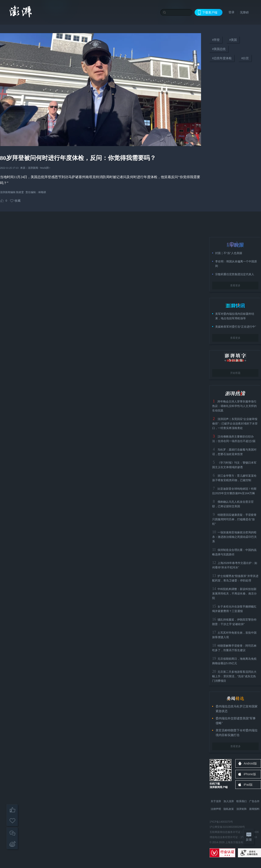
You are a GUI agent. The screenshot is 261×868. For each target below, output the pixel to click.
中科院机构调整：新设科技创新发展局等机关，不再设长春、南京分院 (234, 594)
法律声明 (216, 809)
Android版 (250, 763)
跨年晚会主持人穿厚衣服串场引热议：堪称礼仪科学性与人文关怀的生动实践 (234, 406)
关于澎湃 (216, 801)
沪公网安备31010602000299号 (227, 827)
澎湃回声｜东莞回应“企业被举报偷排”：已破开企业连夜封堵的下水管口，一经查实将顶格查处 (235, 424)
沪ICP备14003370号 (221, 822)
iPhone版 (250, 774)
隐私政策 (229, 809)
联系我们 (242, 801)
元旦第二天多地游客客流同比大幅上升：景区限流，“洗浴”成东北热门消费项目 (234, 676)
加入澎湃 (229, 801)
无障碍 (244, 12)
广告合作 (254, 801)
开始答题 (235, 373)
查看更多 (235, 285)
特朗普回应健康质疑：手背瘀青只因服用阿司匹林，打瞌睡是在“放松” (234, 519)
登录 (231, 12)
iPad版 (248, 785)
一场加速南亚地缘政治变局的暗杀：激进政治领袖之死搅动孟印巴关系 (234, 537)
